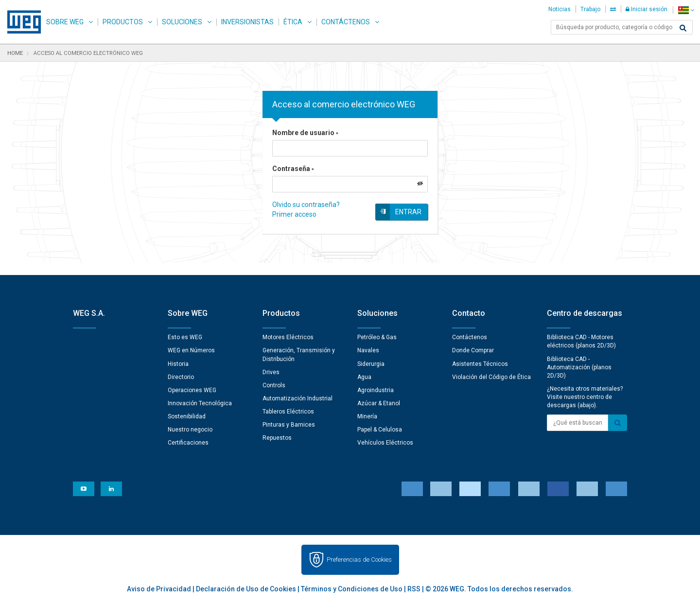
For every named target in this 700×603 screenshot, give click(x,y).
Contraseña (293, 169)
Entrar (408, 212)
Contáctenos (346, 22)
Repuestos (277, 438)
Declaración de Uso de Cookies (246, 589)
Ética (293, 22)
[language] (686, 10)
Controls (274, 385)
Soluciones (182, 22)
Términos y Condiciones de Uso (352, 589)
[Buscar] (683, 28)
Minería (367, 416)
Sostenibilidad (187, 416)
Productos (123, 22)
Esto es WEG (185, 337)
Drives (271, 372)
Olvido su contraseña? (306, 205)
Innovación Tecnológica (200, 403)
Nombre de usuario (305, 133)
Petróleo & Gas (377, 337)
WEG (21, 22)
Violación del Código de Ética (491, 377)
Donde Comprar (473, 350)
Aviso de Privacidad (159, 589)
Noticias (560, 9)
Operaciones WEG (192, 390)
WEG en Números (191, 350)
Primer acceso (294, 214)
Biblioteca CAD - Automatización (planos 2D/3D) (579, 367)
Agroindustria (376, 390)
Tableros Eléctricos (288, 412)
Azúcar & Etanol (379, 403)
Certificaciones (188, 443)
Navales (368, 350)
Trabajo (590, 9)
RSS (414, 589)
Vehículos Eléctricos (385, 443)
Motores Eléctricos (288, 337)
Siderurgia (371, 364)
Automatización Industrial (297, 398)
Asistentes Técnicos (480, 364)
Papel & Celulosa (380, 430)
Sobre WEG (65, 22)
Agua (364, 377)
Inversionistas (247, 22)
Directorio (181, 377)
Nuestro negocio (190, 430)
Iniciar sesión (647, 9)
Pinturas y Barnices (289, 425)
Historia (178, 364)
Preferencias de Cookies (359, 560)
